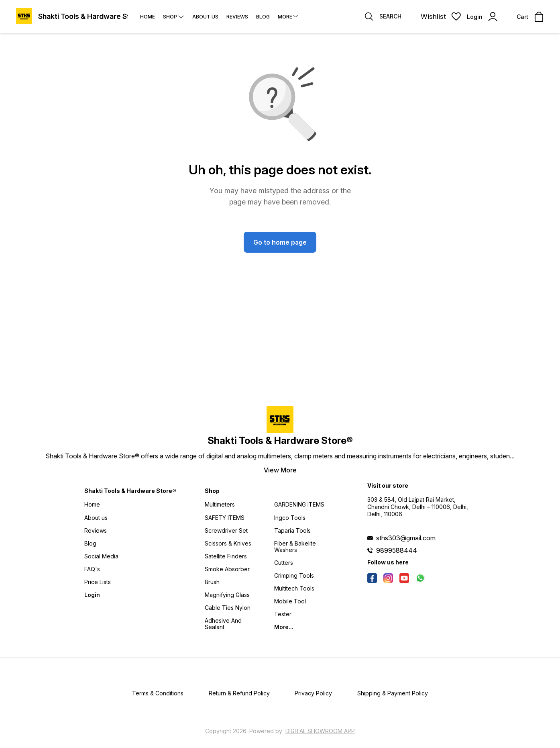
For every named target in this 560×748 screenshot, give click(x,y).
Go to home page (280, 242)
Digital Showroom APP (320, 731)
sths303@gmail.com (406, 538)
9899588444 (397, 550)
